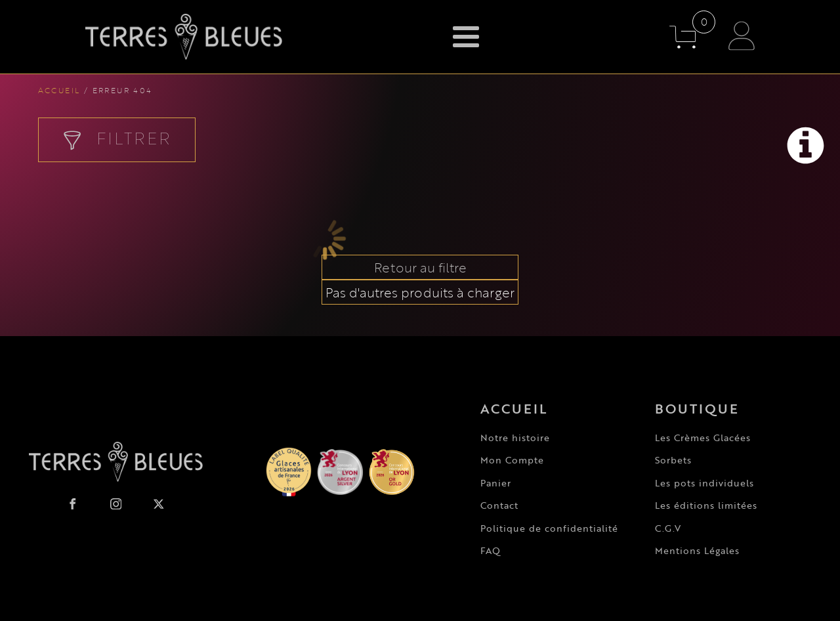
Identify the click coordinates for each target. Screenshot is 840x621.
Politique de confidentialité (549, 528)
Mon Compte (512, 460)
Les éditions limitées (706, 505)
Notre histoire (515, 438)
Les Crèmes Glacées (703, 438)
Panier (496, 483)
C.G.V (668, 528)
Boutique (697, 408)
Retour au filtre (420, 267)
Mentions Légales (697, 550)
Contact (499, 505)
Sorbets (673, 460)
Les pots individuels (704, 483)
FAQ (491, 550)
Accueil (59, 90)
